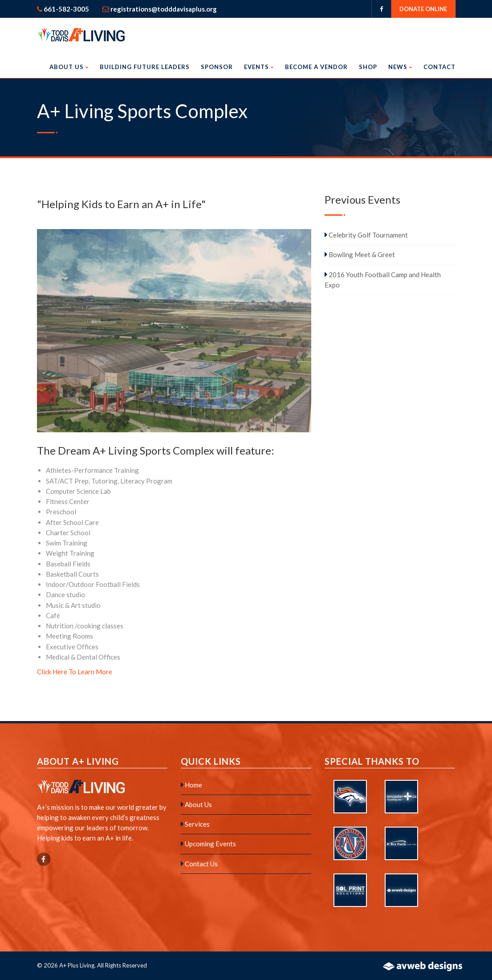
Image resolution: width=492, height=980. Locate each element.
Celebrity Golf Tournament (366, 235)
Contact (439, 67)
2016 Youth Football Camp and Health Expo (383, 280)
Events (259, 67)
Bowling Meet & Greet (360, 254)
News (400, 67)
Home (191, 785)
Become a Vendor (316, 67)
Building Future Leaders (145, 67)
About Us (69, 67)
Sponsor (217, 67)
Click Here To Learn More (75, 672)
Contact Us (199, 864)
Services (195, 824)
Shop (368, 67)
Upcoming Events (208, 844)
